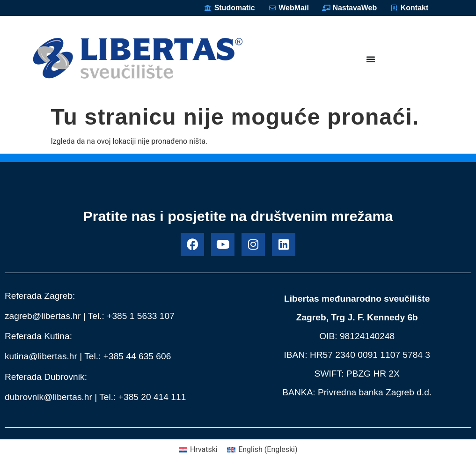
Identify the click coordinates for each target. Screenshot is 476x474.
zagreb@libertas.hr (43, 316)
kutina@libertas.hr (41, 356)
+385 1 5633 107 (141, 316)
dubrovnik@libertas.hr (48, 397)
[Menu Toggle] (371, 59)
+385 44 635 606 (137, 356)
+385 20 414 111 (152, 397)
